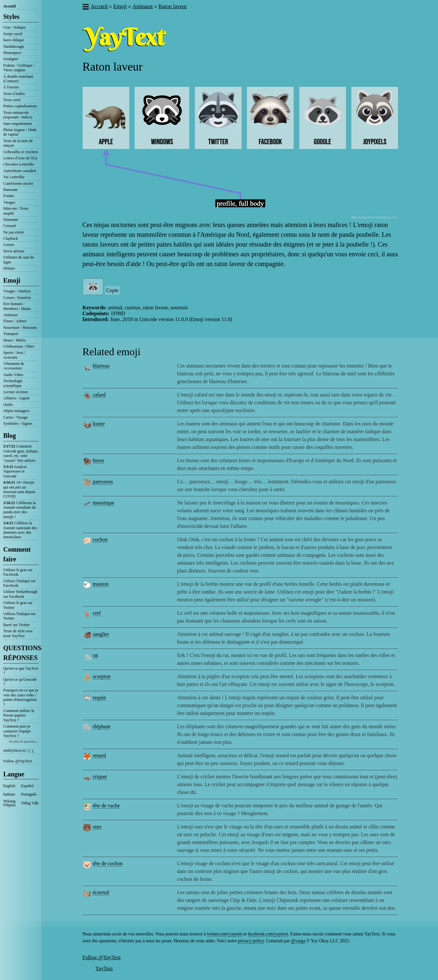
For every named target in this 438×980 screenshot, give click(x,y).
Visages (9, 202)
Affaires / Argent (16, 398)
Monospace (12, 53)
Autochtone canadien (20, 171)
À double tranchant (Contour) (18, 79)
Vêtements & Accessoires (14, 366)
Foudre (9, 196)
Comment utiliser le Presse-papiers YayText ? (19, 715)
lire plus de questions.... (24, 741)
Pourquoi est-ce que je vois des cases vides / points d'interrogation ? (21, 697)
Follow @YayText (18, 761)
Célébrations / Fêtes (19, 346)
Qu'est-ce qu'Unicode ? (20, 682)
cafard (99, 395)
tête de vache (106, 805)
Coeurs (9, 245)
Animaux (11, 315)
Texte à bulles (14, 94)
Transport (11, 334)
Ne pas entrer (14, 232)
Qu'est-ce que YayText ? (21, 671)
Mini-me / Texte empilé (16, 211)
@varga (298, 941)
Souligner (11, 59)
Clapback (11, 238)
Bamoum (10, 190)
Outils (8, 405)
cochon (100, 539)
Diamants (11, 220)
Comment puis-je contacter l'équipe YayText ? (17, 731)
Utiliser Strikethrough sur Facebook (20, 594)
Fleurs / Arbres (15, 321)
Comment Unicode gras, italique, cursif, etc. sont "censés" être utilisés (21, 453)
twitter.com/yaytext (224, 934)
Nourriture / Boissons (20, 328)
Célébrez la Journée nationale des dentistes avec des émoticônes (20, 530)
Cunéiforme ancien (18, 183)
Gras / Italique (14, 27)
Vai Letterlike (14, 177)
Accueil (9, 6)
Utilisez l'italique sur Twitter (19, 616)
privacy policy (251, 941)
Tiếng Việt (30, 803)
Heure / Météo (14, 340)
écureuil (101, 892)
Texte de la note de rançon (18, 143)
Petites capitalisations (20, 106)
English (9, 786)
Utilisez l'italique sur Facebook (19, 583)
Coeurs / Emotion (17, 298)
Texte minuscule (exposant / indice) (18, 115)
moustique (104, 503)
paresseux (103, 482)
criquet (100, 777)
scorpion (102, 676)
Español (27, 786)
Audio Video (13, 375)
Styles (11, 17)
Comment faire (17, 554)
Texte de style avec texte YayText (18, 633)
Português (29, 794)
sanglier (101, 634)
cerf (97, 613)
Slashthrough (13, 47)
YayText (104, 968)
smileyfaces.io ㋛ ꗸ (19, 750)
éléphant (101, 726)
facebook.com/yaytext (268, 934)
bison (98, 460)
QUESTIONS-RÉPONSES (21, 653)
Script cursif (13, 34)
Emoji (12, 280)
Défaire (9, 268)
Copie (113, 290)
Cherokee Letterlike (19, 164)
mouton (101, 584)
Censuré (10, 226)
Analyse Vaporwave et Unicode (15, 471)
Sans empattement (18, 124)
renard (99, 755)
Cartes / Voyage (16, 417)
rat (95, 655)
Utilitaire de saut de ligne (19, 260)
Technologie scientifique (13, 383)
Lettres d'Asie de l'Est (20, 158)
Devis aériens (14, 251)
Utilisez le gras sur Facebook (18, 572)
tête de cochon (108, 863)
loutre (99, 424)
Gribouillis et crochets (21, 152)
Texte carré (12, 100)
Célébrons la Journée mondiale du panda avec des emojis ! (20, 510)
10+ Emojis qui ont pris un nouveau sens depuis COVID (19, 489)
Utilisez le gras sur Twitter (18, 605)
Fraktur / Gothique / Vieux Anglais (19, 68)
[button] (85, 7)
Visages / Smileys (17, 291)
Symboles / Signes (18, 423)
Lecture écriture (16, 392)
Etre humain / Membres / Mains (17, 306)
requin (99, 698)
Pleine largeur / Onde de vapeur (20, 132)
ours (97, 827)
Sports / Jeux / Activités (14, 355)
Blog (10, 436)
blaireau (101, 366)
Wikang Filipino (9, 803)
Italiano (9, 794)
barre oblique (14, 40)
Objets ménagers (16, 411)
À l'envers (11, 87)
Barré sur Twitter (17, 625)
